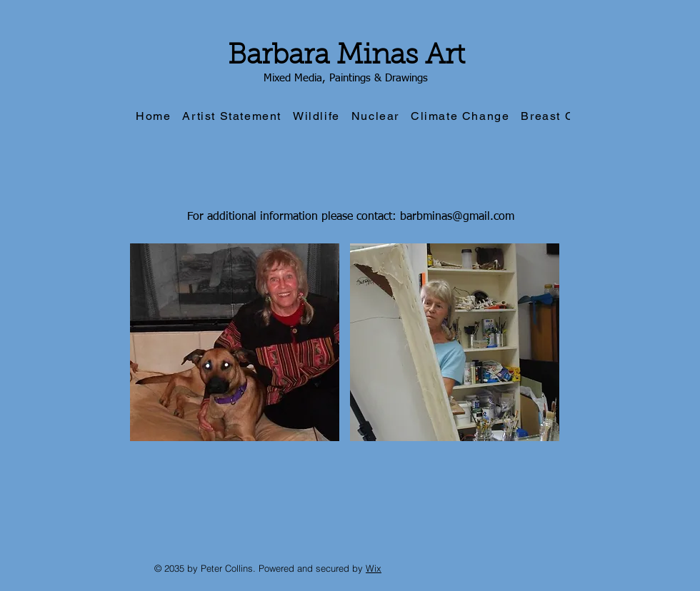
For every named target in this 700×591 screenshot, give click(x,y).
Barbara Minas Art (346, 56)
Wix (374, 568)
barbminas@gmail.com (457, 217)
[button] (235, 342)
